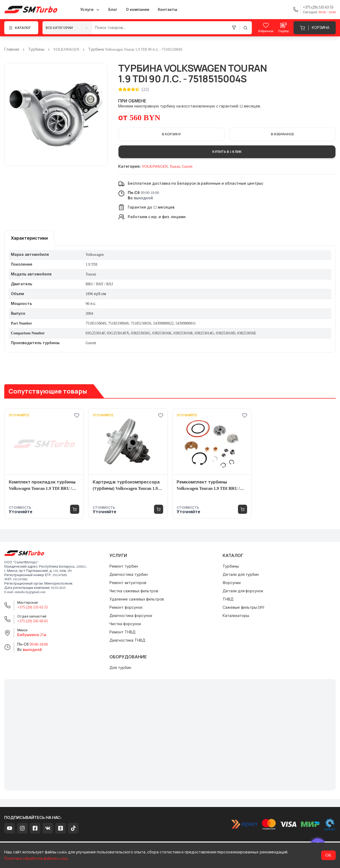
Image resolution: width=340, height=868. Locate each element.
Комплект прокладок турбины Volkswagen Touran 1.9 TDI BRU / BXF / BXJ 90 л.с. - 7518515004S (42, 486)
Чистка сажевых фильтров (134, 591)
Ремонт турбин (124, 566)
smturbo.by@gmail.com (30, 592)
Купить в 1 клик (227, 152)
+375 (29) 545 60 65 (33, 621)
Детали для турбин (241, 575)
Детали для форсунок (243, 591)
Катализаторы (236, 616)
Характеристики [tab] (29, 238)
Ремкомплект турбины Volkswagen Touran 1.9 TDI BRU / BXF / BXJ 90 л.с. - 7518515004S (208, 486)
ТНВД (228, 599)
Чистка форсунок (125, 624)
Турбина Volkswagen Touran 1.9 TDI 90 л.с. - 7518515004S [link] (135, 49)
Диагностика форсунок (131, 616)
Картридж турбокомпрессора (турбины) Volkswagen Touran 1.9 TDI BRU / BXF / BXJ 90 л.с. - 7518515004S (126, 486)
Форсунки (232, 583)
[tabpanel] (170, 299)
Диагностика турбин (129, 575)
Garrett (187, 167)
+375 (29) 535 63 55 (33, 607)
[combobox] (67, 28)
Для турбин (120, 668)
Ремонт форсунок (126, 608)
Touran (175, 167)
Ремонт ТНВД (122, 632)
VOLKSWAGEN (66, 49)
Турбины (36, 49)
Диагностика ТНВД (127, 640)
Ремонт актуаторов (128, 583)
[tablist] (29, 238)
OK (328, 855)
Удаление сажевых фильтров (137, 599)
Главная (12, 49)
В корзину (171, 134)
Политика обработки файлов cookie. (37, 859)
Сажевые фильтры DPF (244, 608)
